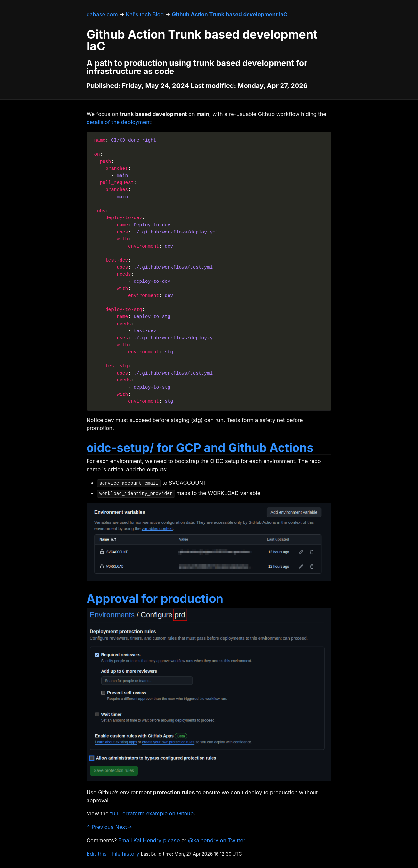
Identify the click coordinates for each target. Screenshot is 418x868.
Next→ (124, 827)
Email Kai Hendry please (149, 840)
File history (126, 854)
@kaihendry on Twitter (217, 840)
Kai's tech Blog (145, 14)
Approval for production (155, 599)
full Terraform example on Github (152, 813)
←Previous (100, 827)
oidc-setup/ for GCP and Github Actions (200, 448)
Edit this (97, 854)
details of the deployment (119, 122)
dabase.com (102, 14)
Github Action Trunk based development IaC (230, 14)
